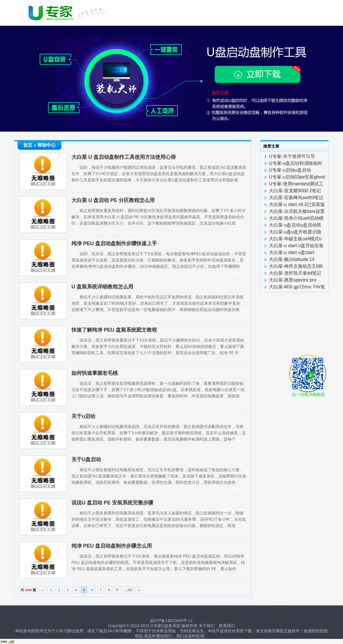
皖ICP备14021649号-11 (171, 621)
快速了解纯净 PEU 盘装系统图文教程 (114, 330)
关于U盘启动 (86, 459)
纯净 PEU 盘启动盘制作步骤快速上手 (114, 243)
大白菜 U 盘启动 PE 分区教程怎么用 (113, 200)
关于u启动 (83, 416)
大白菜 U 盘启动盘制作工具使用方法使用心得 (124, 157)
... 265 (128, 590)
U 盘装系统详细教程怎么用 (102, 287)
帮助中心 (47, 145)
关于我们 (207, 626)
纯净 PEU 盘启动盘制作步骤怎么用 (112, 546)
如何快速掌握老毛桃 (95, 373)
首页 (28, 145)
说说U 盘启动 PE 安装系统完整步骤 (112, 503)
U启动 (69, 12)
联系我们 (227, 626)
